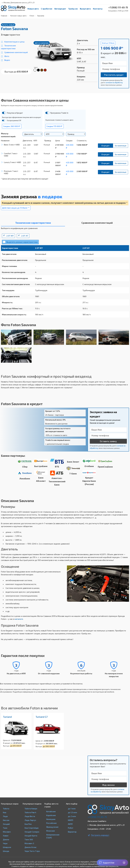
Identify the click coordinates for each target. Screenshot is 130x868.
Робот (71, 828)
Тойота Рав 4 (30, 812)
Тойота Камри (31, 808)
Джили (6, 839)
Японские (51, 831)
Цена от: (7, 740)
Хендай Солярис (32, 832)
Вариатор (72, 832)
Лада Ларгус (30, 820)
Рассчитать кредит (114, 75)
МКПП (71, 820)
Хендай (6, 824)
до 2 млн (72, 816)
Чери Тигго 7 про (32, 851)
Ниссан (6, 820)
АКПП (70, 824)
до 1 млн (72, 808)
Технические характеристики (8, 47)
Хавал (6, 836)
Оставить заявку (108, 441)
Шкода (6, 851)
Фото (7, 56)
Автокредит (60, 9)
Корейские (51, 815)
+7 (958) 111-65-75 (97, 817)
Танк (5, 828)
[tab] (33, 223)
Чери (5, 843)
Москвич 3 (29, 843)
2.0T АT (25, 236)
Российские (51, 823)
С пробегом (47, 9)
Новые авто (33, 9)
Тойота (6, 808)
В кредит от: (8, 743)
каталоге (19, 619)
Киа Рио (28, 824)
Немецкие (51, 819)
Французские (52, 827)
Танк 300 (29, 839)
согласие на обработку (114, 83)
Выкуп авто (85, 9)
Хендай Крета (31, 836)
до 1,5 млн (72, 812)
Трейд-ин (73, 9)
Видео (7, 60)
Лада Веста (30, 816)
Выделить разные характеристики (22, 242)
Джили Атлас (31, 847)
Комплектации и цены (14, 42)
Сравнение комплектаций (16, 52)
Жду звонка (108, 785)
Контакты (98, 9)
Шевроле (7, 847)
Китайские (51, 811)
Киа (5, 812)
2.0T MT (10, 236)
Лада (5, 816)
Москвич (7, 832)
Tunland (7, 717)
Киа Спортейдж (32, 828)
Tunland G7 (42, 717)
